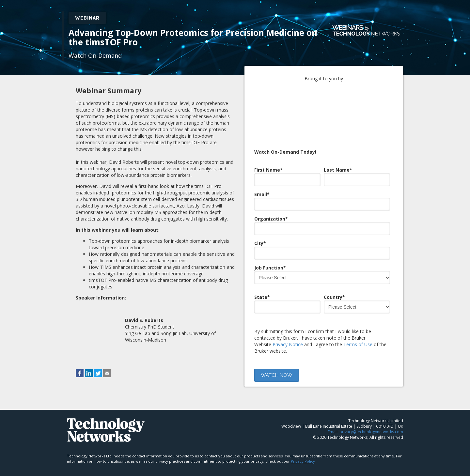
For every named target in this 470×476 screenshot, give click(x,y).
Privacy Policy (303, 458)
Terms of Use (358, 316)
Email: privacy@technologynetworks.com (365, 429)
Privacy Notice (288, 316)
